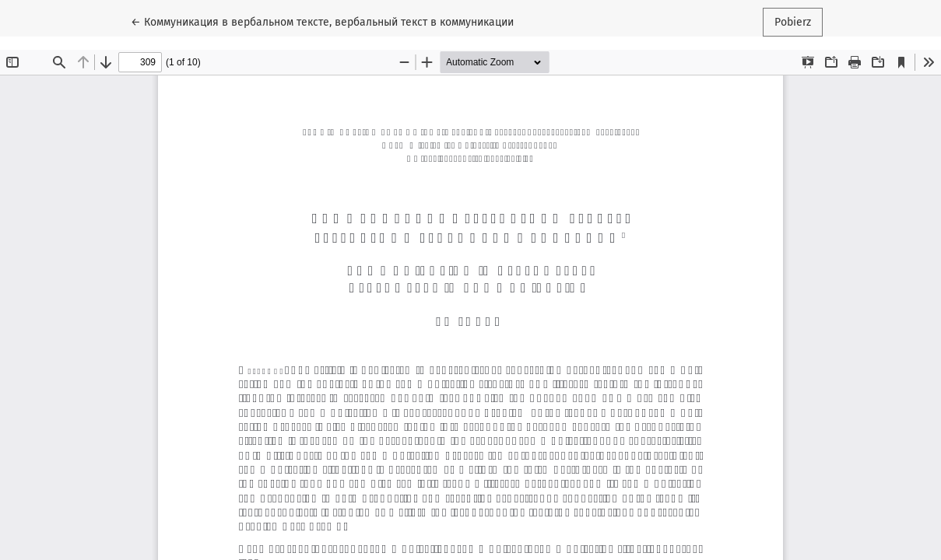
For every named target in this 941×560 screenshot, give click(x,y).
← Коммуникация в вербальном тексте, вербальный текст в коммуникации (322, 21)
